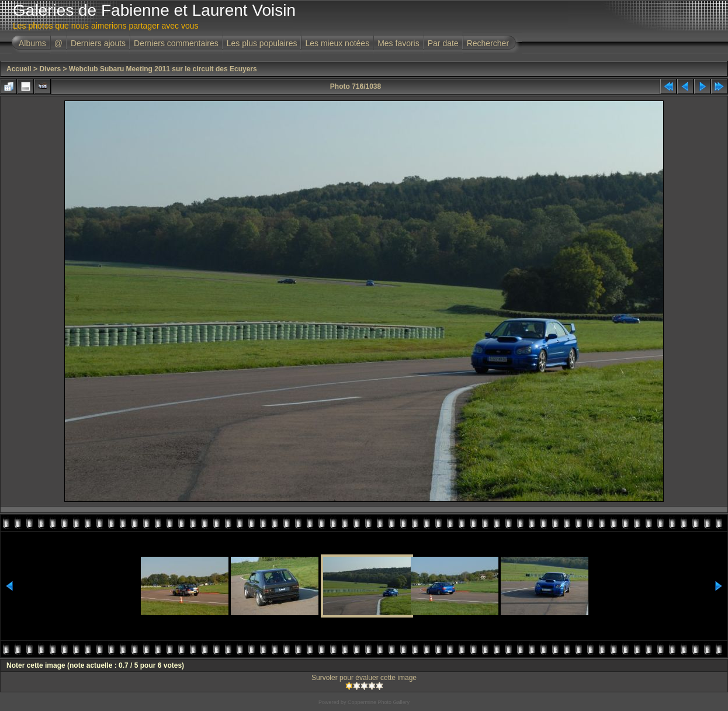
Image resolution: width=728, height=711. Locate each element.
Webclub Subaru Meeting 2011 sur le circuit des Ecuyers (163, 69)
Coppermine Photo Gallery (379, 702)
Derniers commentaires (176, 43)
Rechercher (488, 43)
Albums (32, 43)
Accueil (19, 69)
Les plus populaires (262, 43)
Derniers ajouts (98, 43)
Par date (443, 43)
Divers (50, 69)
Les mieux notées (337, 43)
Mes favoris (398, 43)
